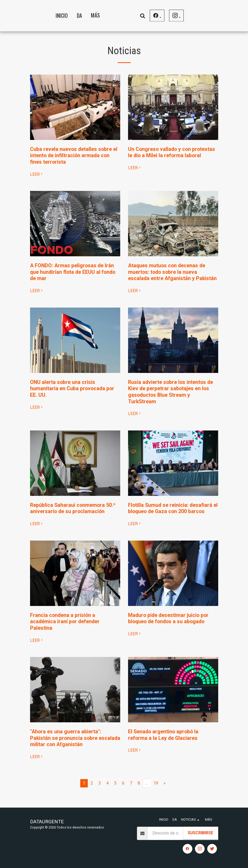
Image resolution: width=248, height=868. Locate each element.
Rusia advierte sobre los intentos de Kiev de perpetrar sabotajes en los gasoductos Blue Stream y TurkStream (171, 392)
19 (156, 783)
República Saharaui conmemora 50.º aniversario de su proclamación (73, 508)
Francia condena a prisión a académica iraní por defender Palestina (65, 622)
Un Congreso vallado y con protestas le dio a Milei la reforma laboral (172, 152)
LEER (37, 174)
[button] (183, 16)
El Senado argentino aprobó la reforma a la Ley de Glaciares (163, 735)
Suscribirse (200, 833)
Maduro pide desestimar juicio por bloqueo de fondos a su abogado (168, 619)
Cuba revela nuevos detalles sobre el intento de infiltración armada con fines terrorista (74, 156)
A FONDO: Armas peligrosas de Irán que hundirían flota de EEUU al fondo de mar (73, 272)
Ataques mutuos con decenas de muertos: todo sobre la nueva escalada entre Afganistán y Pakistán (172, 272)
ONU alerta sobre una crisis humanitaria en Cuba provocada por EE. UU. (72, 389)
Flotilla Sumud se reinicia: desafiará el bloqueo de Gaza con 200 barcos (173, 508)
